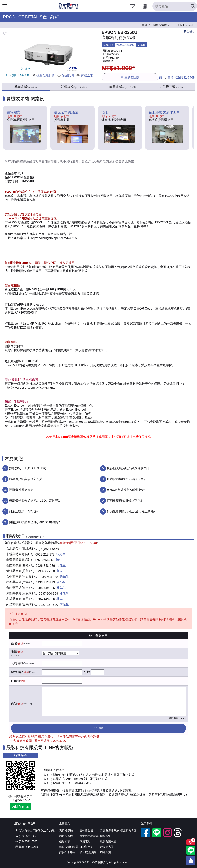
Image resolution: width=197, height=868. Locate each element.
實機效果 (85, 75)
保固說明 (66, 75)
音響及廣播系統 (109, 831)
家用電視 (85, 841)
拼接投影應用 (67, 852)
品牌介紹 (123, 87)
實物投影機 (86, 831)
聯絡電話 (17, 672)
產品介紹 (26, 87)
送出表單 (98, 728)
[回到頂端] (191, 860)
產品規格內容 (35, 161)
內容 (14, 703)
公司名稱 (17, 663)
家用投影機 (66, 831)
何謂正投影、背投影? (24, 511)
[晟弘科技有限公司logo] (69, 9)
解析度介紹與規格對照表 (26, 479)
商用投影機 (66, 836)
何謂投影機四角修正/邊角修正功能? (131, 511)
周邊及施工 (107, 852)
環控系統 (105, 836)
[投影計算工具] (145, 10)
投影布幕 (65, 841)
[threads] (178, 836)
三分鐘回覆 (130, 77)
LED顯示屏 (86, 847)
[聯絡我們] (132, 10)
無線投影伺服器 (69, 847)
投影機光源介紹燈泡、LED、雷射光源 (35, 501)
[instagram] (167, 836)
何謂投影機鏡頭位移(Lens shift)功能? (34, 522)
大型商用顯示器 (89, 836)
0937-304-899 (48, 594)
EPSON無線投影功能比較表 (126, 490)
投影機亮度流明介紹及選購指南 (128, 468)
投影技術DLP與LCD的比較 (27, 468)
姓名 (14, 643)
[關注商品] (191, 842)
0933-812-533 (45, 582)
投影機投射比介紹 (21, 490)
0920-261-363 (45, 560)
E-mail (15, 681)
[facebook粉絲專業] (146, 836)
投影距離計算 (43, 75)
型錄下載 (172, 87)
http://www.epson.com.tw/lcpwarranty (30, 387)
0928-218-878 (45, 554)
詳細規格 (74, 87)
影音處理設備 (88, 852)
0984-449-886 (45, 588)
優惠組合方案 (129, 831)
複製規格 (189, 32)
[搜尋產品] (175, 6)
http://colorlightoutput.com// (51, 238)
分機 (87, 672)
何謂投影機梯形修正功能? (125, 501)
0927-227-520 (48, 605)
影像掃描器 (107, 847)
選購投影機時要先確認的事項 (127, 479)
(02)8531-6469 (185, 78)
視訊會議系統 (108, 841)
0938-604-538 (45, 571)
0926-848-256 (45, 566)
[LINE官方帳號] (157, 836)
